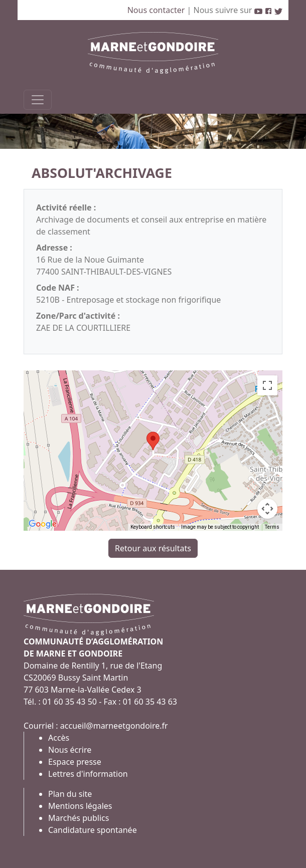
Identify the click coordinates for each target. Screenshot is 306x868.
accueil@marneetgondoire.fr (114, 726)
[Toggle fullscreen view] (267, 385)
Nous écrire (70, 750)
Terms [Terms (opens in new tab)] (272, 527)
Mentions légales (80, 806)
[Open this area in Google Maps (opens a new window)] (43, 524)
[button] (153, 441)
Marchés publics (79, 818)
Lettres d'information (88, 774)
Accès (59, 738)
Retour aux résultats (153, 548)
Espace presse (75, 762)
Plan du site (70, 794)
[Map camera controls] (267, 509)
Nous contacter (157, 10)
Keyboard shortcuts (153, 527)
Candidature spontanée (93, 830)
